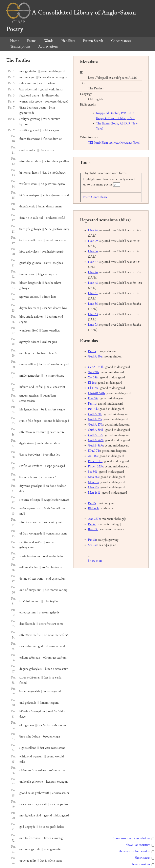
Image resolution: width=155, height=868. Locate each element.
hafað (47, 364)
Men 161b (94, 493)
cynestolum (59, 579)
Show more (95, 561)
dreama (51, 646)
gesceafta (56, 849)
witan (51, 83)
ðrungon (62, 782)
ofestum (44, 613)
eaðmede (34, 658)
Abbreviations (48, 46)
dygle (23, 443)
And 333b (94, 519)
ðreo (22, 737)
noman (27, 173)
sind (34, 90)
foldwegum (33, 601)
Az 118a (93, 456)
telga (41, 274)
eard (22, 150)
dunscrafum (34, 161)
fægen (37, 421)
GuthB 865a (95, 446)
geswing (35, 119)
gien (54, 342)
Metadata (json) (130, 143)
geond (44, 71)
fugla (22, 96)
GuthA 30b (95, 414)
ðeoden (48, 737)
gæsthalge (25, 263)
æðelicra (34, 567)
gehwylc (36, 229)
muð (22, 514)
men (64, 770)
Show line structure (138, 845)
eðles (43, 150)
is (45, 161)
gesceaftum (60, 658)
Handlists (68, 41)
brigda (29, 317)
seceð (60, 432)
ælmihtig (57, 838)
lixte (54, 297)
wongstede (36, 534)
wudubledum (57, 556)
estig (32, 207)
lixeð (35, 331)
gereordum (40, 432)
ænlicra (34, 297)
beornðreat (52, 590)
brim (52, 108)
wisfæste (25, 184)
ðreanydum (38, 711)
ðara (47, 283)
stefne (37, 522)
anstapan (34, 195)
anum (58, 207)
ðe (40, 77)
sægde (61, 410)
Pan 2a (92, 503)
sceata (65, 793)
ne (56, 77)
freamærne (34, 139)
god (40, 646)
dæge (23, 717)
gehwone (37, 782)
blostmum (34, 556)
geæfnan (58, 229)
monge (24, 71)
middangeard (57, 71)
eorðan (46, 567)
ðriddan (61, 486)
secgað (60, 252)
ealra (47, 849)
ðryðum (55, 601)
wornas (24, 102)
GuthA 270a (96, 425)
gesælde (35, 691)
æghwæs (24, 297)
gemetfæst (34, 376)
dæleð (60, 827)
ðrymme (25, 486)
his (21, 410)
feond (23, 683)
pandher (64, 161)
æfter (23, 161)
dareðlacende (27, 624)
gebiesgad (59, 466)
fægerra (29, 353)
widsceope (35, 102)
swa (47, 102)
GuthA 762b (96, 440)
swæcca (50, 542)
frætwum (43, 353)
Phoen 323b (95, 467)
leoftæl (39, 387)
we (44, 77)
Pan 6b (92, 524)
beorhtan (32, 108)
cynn (32, 77)
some (60, 624)
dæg (22, 491)
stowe (30, 443)
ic (46, 410)
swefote (37, 466)
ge (28, 861)
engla (57, 737)
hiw (64, 308)
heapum (51, 782)
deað (54, 725)
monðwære (57, 376)
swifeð (23, 466)
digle (26, 725)
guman (37, 263)
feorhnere (35, 838)
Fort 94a (93, 398)
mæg (66, 229)
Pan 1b (92, 404)
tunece (24, 274)
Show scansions (140, 864)
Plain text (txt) (111, 143)
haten (36, 173)
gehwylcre (36, 669)
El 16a (92, 383)
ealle (36, 218)
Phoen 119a (95, 461)
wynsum (38, 757)
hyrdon (24, 124)
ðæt (49, 161)
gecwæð (42, 804)
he (27, 218)
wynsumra (52, 534)
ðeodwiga (34, 455)
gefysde (55, 613)
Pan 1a (92, 351)
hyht (38, 849)
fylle (30, 421)
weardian (31, 150)
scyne (62, 240)
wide (28, 90)
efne (48, 624)
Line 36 (93, 251)
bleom (23, 283)
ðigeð (66, 421)
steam (63, 534)
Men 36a (93, 477)
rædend (60, 646)
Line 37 (93, 262)
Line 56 (93, 304)
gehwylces (32, 252)
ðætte (47, 263)
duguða (24, 207)
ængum (24, 396)
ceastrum (37, 579)
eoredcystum (28, 613)
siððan (23, 770)
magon (63, 77)
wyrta (23, 556)
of (31, 500)
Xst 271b (93, 372)
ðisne (23, 108)
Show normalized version (134, 851)
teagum (54, 703)
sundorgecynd (60, 364)
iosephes (57, 263)
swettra (24, 542)
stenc (47, 522)
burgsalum (35, 590)
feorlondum (51, 139)
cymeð (65, 500)
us (65, 725)
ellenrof (33, 477)
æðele (51, 861)
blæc (22, 317)
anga (31, 849)
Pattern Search (93, 41)
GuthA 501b (96, 430)
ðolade (36, 737)
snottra (32, 804)
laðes (56, 387)
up (43, 477)
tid (41, 218)
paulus (64, 804)
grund (57, 691)
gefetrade (31, 703)
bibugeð (63, 102)
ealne (31, 793)
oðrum (46, 297)
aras (32, 725)
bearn (63, 173)
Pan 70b (93, 409)
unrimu (24, 77)
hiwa (22, 252)
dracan (50, 207)
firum (23, 139)
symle (23, 364)
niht (28, 737)
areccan (31, 83)
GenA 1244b (96, 367)
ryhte (23, 83)
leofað (61, 218)
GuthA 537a (96, 435)
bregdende (35, 283)
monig (63, 590)
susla (50, 691)
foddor (57, 421)
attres (23, 678)
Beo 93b (93, 529)
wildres (61, 508)
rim (45, 83)
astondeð (51, 477)
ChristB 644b (96, 393)
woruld (59, 757)
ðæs (22, 90)
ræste (53, 432)
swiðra (39, 542)
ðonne (48, 421)
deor (55, 161)
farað (22, 601)
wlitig (23, 757)
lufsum (24, 387)
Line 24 (93, 230)
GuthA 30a (95, 357)
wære (32, 274)
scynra (23, 322)
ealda (58, 678)
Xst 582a (93, 378)
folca (47, 601)
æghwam (54, 195)
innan (60, 90)
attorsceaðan (27, 401)
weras (34, 184)
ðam (25, 195)
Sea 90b (93, 472)
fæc (58, 455)
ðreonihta (49, 455)
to (30, 770)
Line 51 (93, 293)
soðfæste (54, 770)
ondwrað (51, 218)
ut (53, 522)
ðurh (22, 229)
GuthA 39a (95, 419)
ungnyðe (30, 827)
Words (49, 41)
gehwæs (39, 317)
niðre (33, 861)
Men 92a (93, 487)
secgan (55, 130)
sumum (56, 119)
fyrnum (44, 703)
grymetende (27, 113)
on (61, 139)
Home (15, 41)
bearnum (34, 308)
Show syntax (142, 858)
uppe (23, 861)
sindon (33, 71)
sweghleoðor (52, 500)
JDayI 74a (94, 451)
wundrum (52, 240)
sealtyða (24, 119)
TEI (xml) (94, 143)
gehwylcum (27, 547)
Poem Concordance (95, 197)
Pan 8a (92, 540)
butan (42, 207)
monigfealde (27, 816)
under (41, 443)
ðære (29, 522)
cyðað (61, 184)
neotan (51, 150)
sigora (23, 748)
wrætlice (24, 130)
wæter (54, 102)
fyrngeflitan (31, 410)
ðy (55, 711)
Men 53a (93, 482)
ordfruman (34, 678)
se (44, 195)
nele (49, 387)
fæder (47, 838)
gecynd (35, 130)
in (31, 218)
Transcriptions (20, 46)
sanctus (55, 804)
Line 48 (93, 283)
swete (54, 748)
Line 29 (93, 241)
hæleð (51, 252)
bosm (42, 108)
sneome (24, 500)
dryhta (23, 308)
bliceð (53, 353)
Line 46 (93, 272)
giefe (53, 827)
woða (23, 508)
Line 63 (93, 314)
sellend (32, 748)
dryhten (32, 646)
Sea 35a (93, 545)
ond (29, 96)
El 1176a (93, 388)
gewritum (51, 184)
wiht (62, 387)
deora (35, 96)
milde (23, 376)
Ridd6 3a (94, 508)
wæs (47, 748)
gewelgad (37, 486)
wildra (46, 130)
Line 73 (93, 325)
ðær (22, 455)
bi (49, 119)
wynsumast (34, 508)
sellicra (32, 364)
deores (57, 308)
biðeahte (25, 711)
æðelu (50, 77)
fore (54, 410)
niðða (55, 173)
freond (65, 195)
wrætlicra (55, 331)
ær (49, 410)
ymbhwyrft (42, 793)
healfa (27, 782)
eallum (24, 567)
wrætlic (32, 240)
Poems (32, 41)
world (52, 90)
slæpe (49, 466)
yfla (28, 229)
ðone (53, 486)
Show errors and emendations (131, 838)
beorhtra (56, 283)
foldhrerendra (51, 96)
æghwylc (25, 342)
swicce (42, 770)
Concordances (121, 41)
